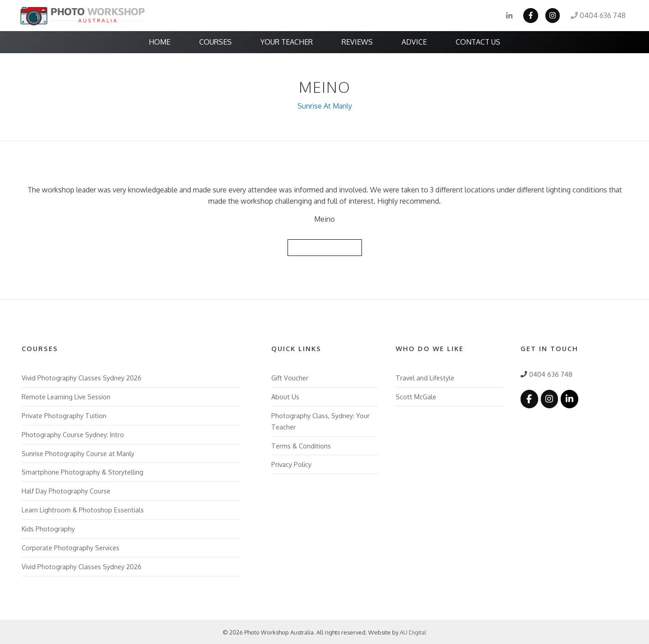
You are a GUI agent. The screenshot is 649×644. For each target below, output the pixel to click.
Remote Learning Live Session (66, 396)
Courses (215, 42)
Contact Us (478, 42)
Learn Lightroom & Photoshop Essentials (83, 509)
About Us (285, 396)
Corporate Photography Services (71, 547)
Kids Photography (48, 528)
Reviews (357, 42)
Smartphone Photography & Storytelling (82, 471)
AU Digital (413, 631)
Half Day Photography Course (66, 490)
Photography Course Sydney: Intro (73, 434)
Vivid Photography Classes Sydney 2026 (82, 377)
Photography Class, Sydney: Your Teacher (320, 420)
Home (160, 42)
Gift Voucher (290, 377)
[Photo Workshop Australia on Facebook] (529, 398)
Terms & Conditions (301, 445)
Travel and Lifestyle (425, 377)
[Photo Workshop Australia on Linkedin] (569, 398)
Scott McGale (416, 396)
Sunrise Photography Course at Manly (78, 452)
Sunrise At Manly (325, 106)
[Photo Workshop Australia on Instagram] (549, 398)
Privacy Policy (291, 464)
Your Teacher (287, 42)
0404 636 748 (598, 16)
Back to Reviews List (324, 247)
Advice (414, 42)
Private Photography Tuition (64, 415)
